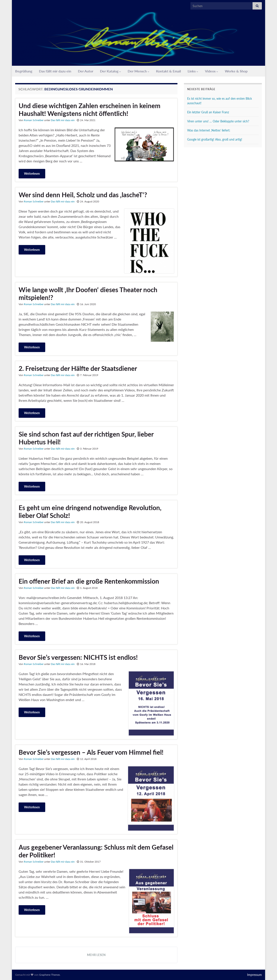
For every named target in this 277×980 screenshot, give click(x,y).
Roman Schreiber (34, 120)
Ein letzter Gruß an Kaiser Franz (208, 112)
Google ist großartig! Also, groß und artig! (215, 139)
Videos (212, 71)
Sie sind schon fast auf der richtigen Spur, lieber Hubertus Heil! (86, 438)
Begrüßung (24, 71)
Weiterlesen (32, 174)
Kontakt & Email (168, 71)
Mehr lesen (96, 955)
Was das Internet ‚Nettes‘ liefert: (209, 130)
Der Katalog (110, 71)
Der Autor (86, 71)
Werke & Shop (236, 71)
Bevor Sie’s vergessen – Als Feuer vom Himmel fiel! (91, 752)
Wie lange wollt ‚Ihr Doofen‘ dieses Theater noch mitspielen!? (88, 293)
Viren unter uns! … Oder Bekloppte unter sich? (218, 121)
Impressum (254, 975)
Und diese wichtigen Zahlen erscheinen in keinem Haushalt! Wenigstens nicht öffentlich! (89, 109)
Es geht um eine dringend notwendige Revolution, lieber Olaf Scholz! (90, 511)
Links (193, 71)
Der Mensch (138, 71)
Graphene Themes (50, 975)
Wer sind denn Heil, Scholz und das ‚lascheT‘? (83, 195)
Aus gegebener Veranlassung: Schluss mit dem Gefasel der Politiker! (96, 851)
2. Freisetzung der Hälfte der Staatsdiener (78, 368)
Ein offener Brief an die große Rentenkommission (89, 581)
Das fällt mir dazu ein (55, 71)
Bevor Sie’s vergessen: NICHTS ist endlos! (78, 657)
